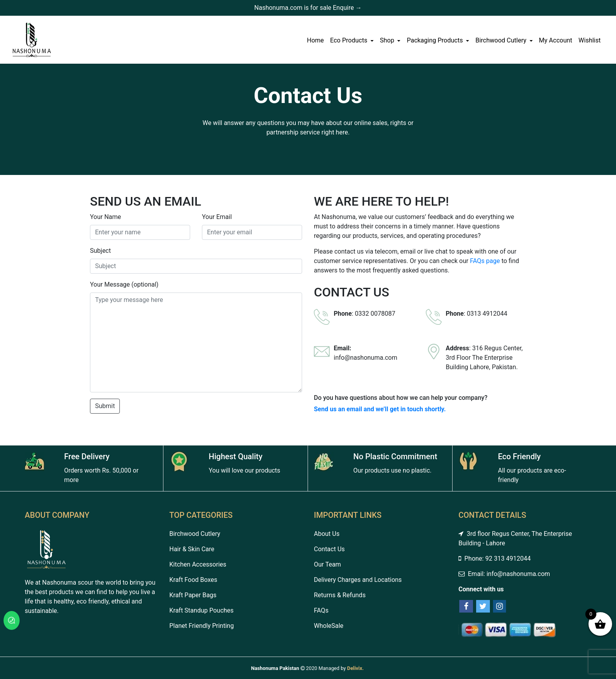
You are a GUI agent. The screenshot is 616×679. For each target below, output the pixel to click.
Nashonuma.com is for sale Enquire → (308, 8)
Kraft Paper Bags (193, 595)
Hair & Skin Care (192, 549)
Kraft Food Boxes (193, 580)
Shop (388, 40)
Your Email (217, 217)
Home (315, 40)
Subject (100, 251)
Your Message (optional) (124, 284)
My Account (556, 40)
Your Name (105, 217)
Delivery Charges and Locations (358, 580)
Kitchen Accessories (198, 564)
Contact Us (329, 549)
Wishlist (590, 40)
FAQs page (485, 261)
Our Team (327, 564)
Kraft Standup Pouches (202, 610)
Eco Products (349, 40)
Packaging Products (435, 40)
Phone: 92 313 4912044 (495, 558)
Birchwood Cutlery (502, 40)
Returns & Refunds (340, 595)
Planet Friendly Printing (202, 626)
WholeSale (329, 626)
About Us (327, 534)
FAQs (321, 610)
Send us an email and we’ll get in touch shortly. (380, 409)
